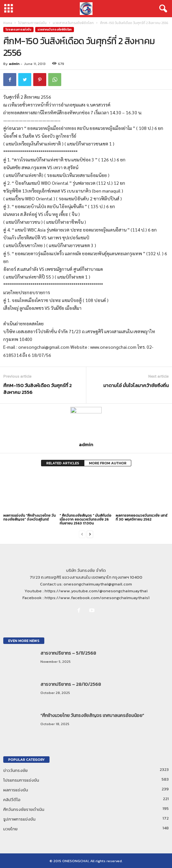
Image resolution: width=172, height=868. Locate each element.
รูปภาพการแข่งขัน (19, 819)
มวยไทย (10, 829)
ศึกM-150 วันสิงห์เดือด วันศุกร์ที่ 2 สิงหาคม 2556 (37, 389)
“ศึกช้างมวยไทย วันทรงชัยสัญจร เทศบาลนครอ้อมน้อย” (92, 716)
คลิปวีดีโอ (12, 800)
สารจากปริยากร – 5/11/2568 (68, 653)
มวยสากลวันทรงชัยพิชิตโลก (73, 23)
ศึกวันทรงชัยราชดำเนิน (24, 809)
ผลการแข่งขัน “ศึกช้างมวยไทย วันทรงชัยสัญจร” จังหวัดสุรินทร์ (29, 517)
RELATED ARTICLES (63, 463)
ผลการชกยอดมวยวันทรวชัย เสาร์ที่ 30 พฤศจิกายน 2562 (142, 517)
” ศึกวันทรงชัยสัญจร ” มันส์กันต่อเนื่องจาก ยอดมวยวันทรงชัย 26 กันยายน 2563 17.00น (86, 519)
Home (8, 23)
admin (14, 64)
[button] (162, 9)
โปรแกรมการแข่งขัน (32, 23)
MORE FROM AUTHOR (108, 463)
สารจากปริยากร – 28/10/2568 (71, 684)
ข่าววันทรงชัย (15, 770)
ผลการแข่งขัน (16, 790)
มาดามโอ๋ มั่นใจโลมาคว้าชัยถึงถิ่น (136, 385)
